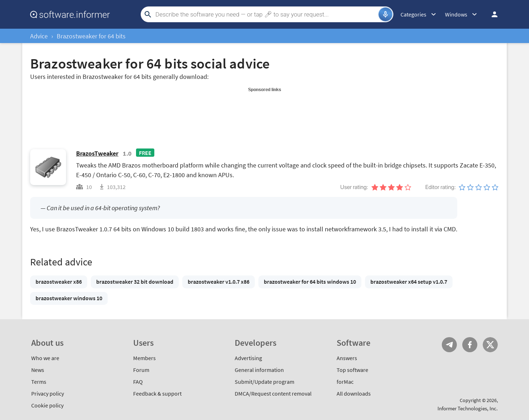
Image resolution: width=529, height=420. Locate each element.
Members (144, 358)
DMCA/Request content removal (273, 393)
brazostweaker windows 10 (69, 298)
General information (259, 370)
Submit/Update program (264, 382)
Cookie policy (47, 405)
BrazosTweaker (97, 153)
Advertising (248, 358)
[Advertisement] (264, 110)
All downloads (354, 393)
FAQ (138, 382)
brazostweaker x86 (59, 282)
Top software (352, 370)
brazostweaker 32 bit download (135, 282)
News (38, 370)
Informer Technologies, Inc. (468, 408)
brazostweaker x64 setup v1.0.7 (409, 282)
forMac (345, 382)
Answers (347, 358)
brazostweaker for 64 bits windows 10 (310, 282)
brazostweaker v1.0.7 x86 (219, 282)
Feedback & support (157, 393)
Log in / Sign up (491, 14)
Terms (39, 382)
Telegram (449, 345)
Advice (39, 36)
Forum (141, 370)
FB (470, 345)
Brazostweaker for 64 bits (91, 36)
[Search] (266, 14)
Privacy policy (48, 393)
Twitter (490, 345)
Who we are (45, 358)
